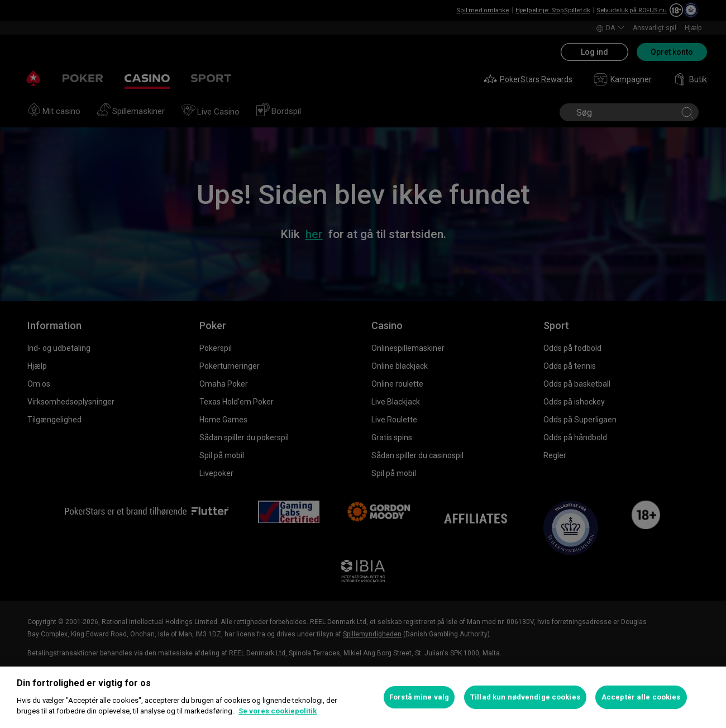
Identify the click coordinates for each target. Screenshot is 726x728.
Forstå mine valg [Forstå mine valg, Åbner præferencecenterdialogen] (419, 697)
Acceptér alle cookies (641, 697)
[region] (363, 697)
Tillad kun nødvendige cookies (525, 697)
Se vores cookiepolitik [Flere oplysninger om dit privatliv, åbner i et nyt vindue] (278, 711)
